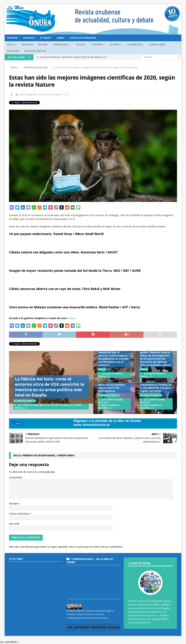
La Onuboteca (134, 44)
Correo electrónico (20, 514)
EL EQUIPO (46, 38)
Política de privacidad (83, 38)
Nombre (14, 504)
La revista (29, 38)
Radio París (13, 51)
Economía (97, 44)
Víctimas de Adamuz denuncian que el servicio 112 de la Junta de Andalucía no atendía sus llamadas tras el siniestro (113, 357)
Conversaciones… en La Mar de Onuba (90, 561)
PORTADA (12, 38)
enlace (71, 318)
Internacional (61, 44)
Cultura (80, 44)
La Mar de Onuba (113, 374)
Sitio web (14, 524)
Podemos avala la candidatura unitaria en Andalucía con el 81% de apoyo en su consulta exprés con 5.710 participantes (113, 383)
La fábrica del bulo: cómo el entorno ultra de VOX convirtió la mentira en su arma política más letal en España (50, 387)
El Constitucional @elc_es (34, 405)
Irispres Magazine (28, 94)
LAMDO (60, 38)
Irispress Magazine (53, 94)
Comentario (16, 477)
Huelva (11, 44)
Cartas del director (35, 51)
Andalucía (27, 44)
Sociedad (115, 44)
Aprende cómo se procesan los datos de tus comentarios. (91, 547)
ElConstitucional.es (61, 405)
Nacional (43, 44)
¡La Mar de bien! (157, 44)
